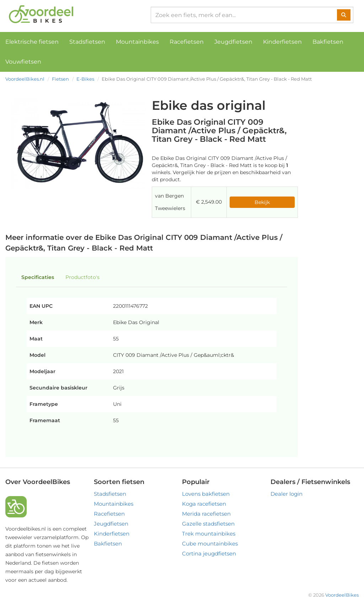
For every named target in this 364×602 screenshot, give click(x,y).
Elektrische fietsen (32, 42)
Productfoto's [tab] (82, 277)
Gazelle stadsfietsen (208, 524)
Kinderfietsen (282, 42)
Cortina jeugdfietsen (209, 553)
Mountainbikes (137, 42)
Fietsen (60, 79)
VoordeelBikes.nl (25, 79)
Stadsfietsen (87, 42)
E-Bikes (85, 79)
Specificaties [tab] (38, 277)
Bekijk (262, 202)
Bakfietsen (328, 42)
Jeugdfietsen (233, 42)
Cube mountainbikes (210, 544)
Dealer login (287, 494)
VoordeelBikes (342, 595)
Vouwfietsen (23, 62)
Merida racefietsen (206, 514)
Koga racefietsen (204, 504)
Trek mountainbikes (209, 534)
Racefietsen (187, 42)
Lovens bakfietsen (206, 494)
